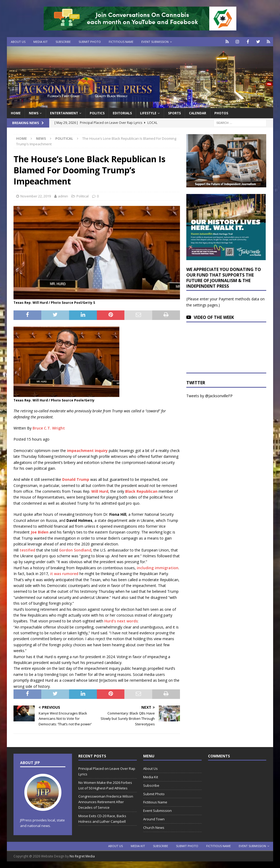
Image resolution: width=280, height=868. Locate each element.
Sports (174, 113)
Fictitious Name (121, 42)
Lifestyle (148, 113)
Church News (154, 828)
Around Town (154, 819)
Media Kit (40, 42)
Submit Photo (90, 42)
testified (27, 550)
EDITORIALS (122, 113)
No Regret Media (82, 856)
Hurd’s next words (121, 621)
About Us (18, 42)
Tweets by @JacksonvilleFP (209, 396)
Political (83, 196)
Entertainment (64, 113)
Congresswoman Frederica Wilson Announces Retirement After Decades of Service (106, 802)
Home (16, 113)
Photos (221, 113)
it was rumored (64, 574)
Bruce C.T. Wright (49, 428)
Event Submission (155, 42)
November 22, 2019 (36, 196)
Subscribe (63, 42)
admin (63, 196)
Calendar (198, 113)
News (34, 113)
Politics (97, 113)
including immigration (158, 568)
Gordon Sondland (75, 550)
